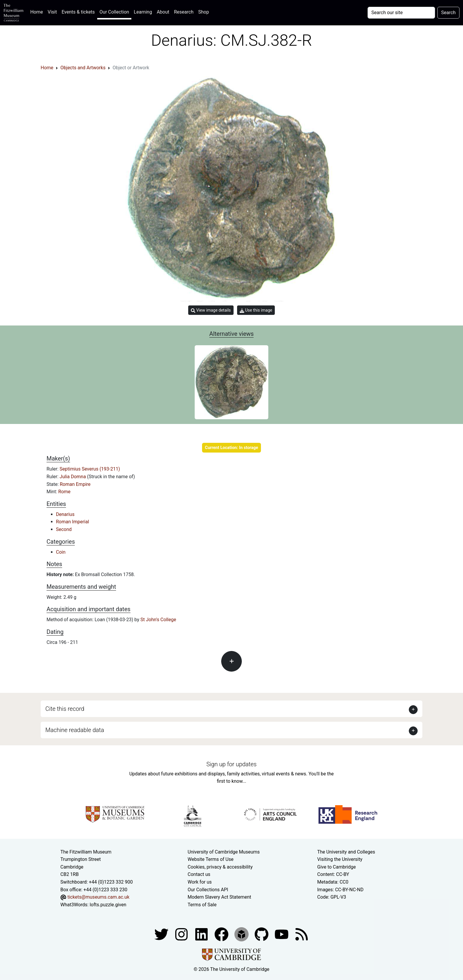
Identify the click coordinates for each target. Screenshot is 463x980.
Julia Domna (73, 477)
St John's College (158, 620)
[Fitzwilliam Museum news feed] (302, 934)
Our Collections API (208, 890)
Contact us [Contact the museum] (199, 874)
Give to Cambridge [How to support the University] (336, 867)
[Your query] (401, 13)
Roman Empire (75, 484)
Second (64, 529)
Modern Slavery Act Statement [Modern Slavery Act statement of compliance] (219, 897)
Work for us (200, 882)
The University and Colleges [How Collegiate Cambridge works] (346, 852)
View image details (211, 310)
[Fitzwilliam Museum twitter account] (162, 934)
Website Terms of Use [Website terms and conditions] (211, 859)
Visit (52, 12)
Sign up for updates (231, 764)
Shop (204, 12)
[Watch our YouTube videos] (282, 934)
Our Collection (114, 12)
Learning (143, 12)
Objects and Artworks (83, 68)
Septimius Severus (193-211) (90, 469)
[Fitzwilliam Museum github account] (262, 934)
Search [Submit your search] (448, 13)
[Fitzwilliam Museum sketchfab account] (242, 934)
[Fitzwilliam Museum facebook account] (202, 934)
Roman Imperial (72, 522)
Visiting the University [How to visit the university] (340, 859)
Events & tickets (78, 12)
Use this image (256, 310)
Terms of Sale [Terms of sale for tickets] (202, 905)
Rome (65, 492)
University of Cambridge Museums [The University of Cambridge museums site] (224, 852)
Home (38, 11)
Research (184, 12)
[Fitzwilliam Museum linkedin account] (222, 934)
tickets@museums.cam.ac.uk (98, 897)
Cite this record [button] (65, 709)
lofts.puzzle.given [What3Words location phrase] (108, 905)
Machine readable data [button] (75, 730)
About (163, 12)
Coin (61, 552)
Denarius (65, 514)
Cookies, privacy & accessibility (220, 867)
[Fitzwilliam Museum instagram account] (182, 934)
